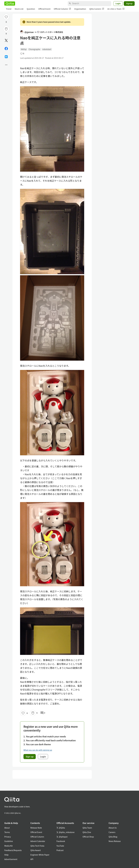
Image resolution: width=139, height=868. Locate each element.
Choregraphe (34, 49)
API (32, 859)
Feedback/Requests (13, 850)
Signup (129, 3)
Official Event (44, 9)
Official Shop (88, 837)
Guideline (9, 841)
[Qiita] (10, 4)
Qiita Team (87, 828)
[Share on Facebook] (6, 49)
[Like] (6, 17)
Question (31, 9)
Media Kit (8, 846)
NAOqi (24, 49)
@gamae (27, 32)
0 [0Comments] (43, 713)
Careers (112, 832)
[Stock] (6, 29)
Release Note (36, 828)
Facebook (61, 841)
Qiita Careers (97, 9)
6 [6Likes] (6, 22)
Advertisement (11, 859)
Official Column (62, 9)
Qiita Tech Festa (37, 846)
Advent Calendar (38, 841)
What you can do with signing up (38, 750)
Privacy (8, 837)
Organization (80, 9)
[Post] (6, 40)
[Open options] (6, 65)
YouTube (60, 846)
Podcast (60, 850)
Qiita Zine (87, 832)
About (7, 828)
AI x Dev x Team (116, 9)
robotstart (47, 49)
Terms (7, 832)
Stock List (19, 9)
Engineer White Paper (40, 855)
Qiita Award (35, 850)
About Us (113, 828)
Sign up (30, 756)
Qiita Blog (113, 837)
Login (118, 3)
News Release (115, 841)
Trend (9, 9)
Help (6, 855)
